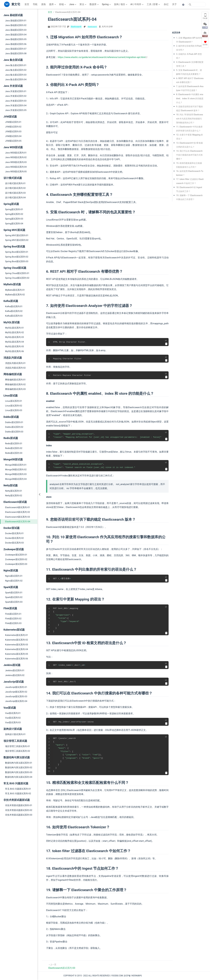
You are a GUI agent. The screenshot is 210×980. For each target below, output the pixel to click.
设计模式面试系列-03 (15, 193)
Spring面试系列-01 (14, 209)
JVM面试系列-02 (13, 127)
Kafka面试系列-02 (14, 311)
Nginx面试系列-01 (14, 576)
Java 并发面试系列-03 (16, 101)
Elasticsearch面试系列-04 (18, 522)
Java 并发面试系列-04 (16, 106)
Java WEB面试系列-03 (16, 162)
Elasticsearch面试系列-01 (17, 507)
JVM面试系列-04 (13, 136)
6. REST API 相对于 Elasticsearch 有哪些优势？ (190, 80)
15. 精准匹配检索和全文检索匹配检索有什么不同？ (189, 165)
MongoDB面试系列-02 (16, 470)
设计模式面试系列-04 (15, 198)
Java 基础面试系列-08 (16, 53)
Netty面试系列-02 (14, 496)
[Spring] (107, 4)
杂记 (166, 4)
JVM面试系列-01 (13, 122)
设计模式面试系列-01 (15, 183)
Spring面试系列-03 (14, 219)
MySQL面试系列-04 (15, 342)
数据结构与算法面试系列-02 (19, 768)
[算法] (83, 4)
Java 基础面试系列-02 (16, 25)
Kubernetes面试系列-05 (17, 654)
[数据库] (94, 4)
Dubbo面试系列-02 (14, 427)
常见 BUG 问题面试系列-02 (18, 794)
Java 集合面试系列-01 (16, 65)
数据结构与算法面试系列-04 (19, 777)
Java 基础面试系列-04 (16, 35)
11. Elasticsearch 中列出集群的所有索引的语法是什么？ (189, 129)
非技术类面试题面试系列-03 (19, 815)
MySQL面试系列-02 (15, 332)
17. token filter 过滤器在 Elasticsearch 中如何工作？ (190, 181)
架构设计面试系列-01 (15, 734)
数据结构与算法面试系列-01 (19, 763)
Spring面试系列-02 (14, 214)
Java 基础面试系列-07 (16, 49)
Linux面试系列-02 (14, 406)
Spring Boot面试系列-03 (17, 261)
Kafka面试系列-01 (14, 306)
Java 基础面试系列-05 (16, 39)
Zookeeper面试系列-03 (16, 564)
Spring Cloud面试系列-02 (17, 278)
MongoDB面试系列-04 (16, 479)
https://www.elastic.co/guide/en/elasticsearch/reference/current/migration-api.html (103, 57)
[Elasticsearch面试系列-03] (62, 966)
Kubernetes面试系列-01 (17, 635)
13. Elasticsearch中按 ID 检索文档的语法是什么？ (190, 145)
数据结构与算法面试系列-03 (19, 772)
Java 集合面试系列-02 (16, 70)
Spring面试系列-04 (14, 224)
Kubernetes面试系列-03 (17, 645)
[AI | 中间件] (137, 4)
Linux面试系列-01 (14, 401)
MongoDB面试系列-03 (16, 474)
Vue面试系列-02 (13, 718)
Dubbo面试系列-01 (14, 422)
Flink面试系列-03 (13, 623)
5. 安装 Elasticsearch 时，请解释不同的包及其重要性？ (189, 72)
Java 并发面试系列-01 (16, 91)
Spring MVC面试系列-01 (17, 235)
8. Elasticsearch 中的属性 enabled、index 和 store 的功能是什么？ (190, 98)
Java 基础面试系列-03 (16, 30)
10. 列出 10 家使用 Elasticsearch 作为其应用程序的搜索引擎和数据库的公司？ (190, 119)
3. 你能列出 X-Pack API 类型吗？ (189, 56)
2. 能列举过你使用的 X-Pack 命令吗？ (189, 48)
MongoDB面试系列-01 (16, 465)
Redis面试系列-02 (14, 448)
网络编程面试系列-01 (15, 380)
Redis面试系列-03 (14, 453)
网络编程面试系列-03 (15, 389)
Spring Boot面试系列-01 (17, 252)
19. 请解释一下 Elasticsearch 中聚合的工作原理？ (190, 197)
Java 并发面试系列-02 (16, 96)
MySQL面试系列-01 (15, 328)
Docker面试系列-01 (14, 533)
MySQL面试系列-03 (15, 337)
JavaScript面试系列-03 (16, 696)
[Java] (73, 4)
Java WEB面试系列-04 (16, 167)
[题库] (53, 4)
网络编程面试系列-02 (15, 384)
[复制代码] (166, 344)
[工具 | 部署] (154, 4)
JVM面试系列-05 (13, 141)
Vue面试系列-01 (13, 713)
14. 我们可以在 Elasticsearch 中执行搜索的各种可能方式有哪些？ (190, 155)
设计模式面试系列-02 (15, 188)
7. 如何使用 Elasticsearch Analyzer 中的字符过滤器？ (190, 88)
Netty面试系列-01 (14, 491)
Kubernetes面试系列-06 (17, 659)
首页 (27, 4)
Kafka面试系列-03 (14, 316)
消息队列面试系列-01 (15, 363)
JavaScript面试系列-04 (16, 701)
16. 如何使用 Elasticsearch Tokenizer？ (190, 173)
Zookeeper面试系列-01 (16, 555)
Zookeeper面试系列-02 (16, 559)
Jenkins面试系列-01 (15, 670)
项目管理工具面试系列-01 (18, 746)
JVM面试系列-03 (13, 132)
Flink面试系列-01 (13, 614)
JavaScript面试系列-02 (16, 692)
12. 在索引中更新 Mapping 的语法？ (190, 137)
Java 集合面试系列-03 (16, 75)
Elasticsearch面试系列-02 (17, 512)
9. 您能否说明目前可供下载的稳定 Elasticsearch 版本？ (190, 109)
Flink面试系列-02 (13, 619)
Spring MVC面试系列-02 (17, 240)
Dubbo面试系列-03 (14, 432)
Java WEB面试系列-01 (16, 153)
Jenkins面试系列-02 (15, 675)
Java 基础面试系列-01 (16, 21)
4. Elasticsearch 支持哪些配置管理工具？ (190, 64)
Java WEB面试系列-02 (16, 157)
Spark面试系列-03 (14, 602)
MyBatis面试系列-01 (15, 290)
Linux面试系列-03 (14, 410)
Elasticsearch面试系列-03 (17, 517)
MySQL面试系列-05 (15, 346)
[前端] (63, 4)
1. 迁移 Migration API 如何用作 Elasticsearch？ (189, 40)
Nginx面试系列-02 (14, 581)
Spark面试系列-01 (14, 593)
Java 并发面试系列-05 (16, 110)
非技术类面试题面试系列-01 (19, 805)
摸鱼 (44, 4)
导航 (35, 4)
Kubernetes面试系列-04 (17, 649)
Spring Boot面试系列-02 (17, 257)
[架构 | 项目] (121, 4)
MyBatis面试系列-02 (15, 295)
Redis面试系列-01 (14, 444)
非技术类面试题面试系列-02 (19, 810)
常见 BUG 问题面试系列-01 (18, 789)
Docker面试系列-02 (14, 538)
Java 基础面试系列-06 (16, 44)
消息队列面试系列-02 (15, 368)
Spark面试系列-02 (14, 597)
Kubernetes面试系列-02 (17, 640)
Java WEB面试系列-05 (16, 172)
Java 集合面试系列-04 (16, 79)
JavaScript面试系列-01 (16, 687)
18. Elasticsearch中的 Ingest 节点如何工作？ (189, 189)
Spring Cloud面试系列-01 (17, 273)
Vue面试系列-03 (13, 723)
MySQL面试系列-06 (15, 351)
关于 (174, 4)
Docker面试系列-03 (14, 543)
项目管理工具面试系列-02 (18, 751)
